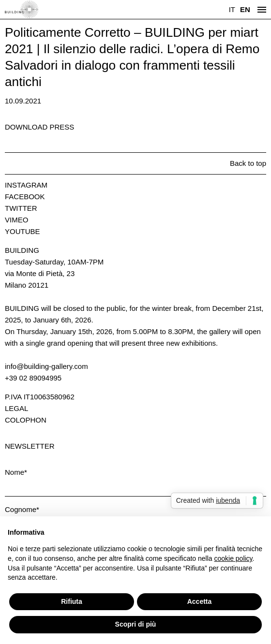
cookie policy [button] (233, 558)
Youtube (23, 231)
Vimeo (16, 220)
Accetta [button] (200, 601)
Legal (16, 408)
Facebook (25, 197)
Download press (39, 127)
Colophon (26, 420)
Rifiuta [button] (72, 601)
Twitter (21, 208)
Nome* (16, 472)
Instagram (26, 185)
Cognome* (22, 509)
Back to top (248, 163)
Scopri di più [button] (136, 624)
